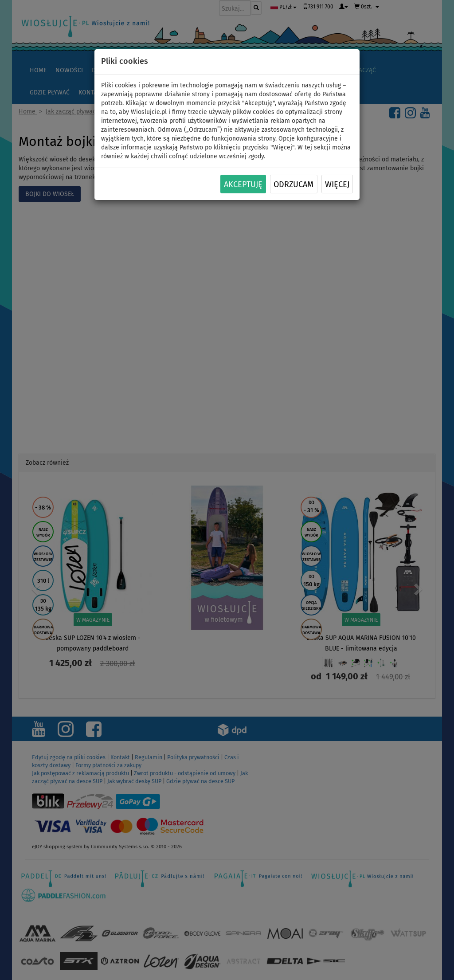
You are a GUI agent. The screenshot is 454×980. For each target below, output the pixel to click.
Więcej (337, 184)
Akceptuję (243, 184)
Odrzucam (294, 184)
